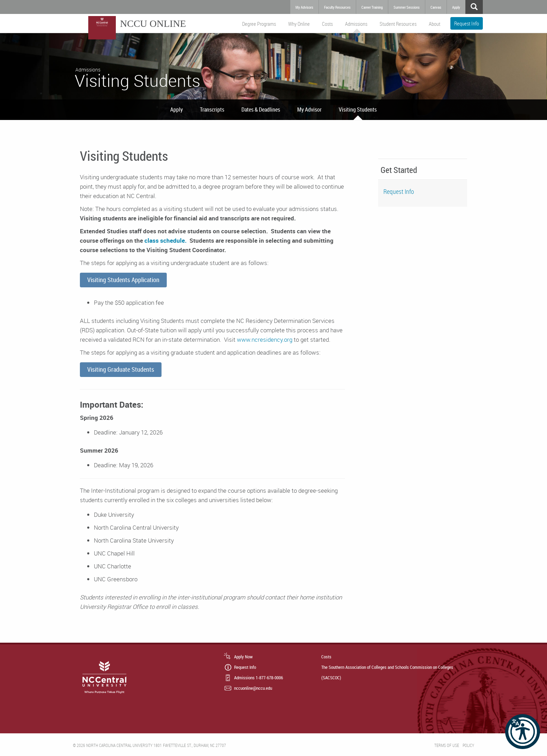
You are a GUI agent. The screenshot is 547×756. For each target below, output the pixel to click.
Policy (468, 745)
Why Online (299, 24)
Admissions (356, 24)
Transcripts (212, 109)
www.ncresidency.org (265, 339)
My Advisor (309, 109)
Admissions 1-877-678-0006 (258, 678)
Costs (327, 24)
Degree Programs (259, 24)
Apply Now (243, 657)
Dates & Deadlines (261, 109)
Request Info (467, 23)
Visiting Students (358, 109)
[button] (523, 732)
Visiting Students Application (123, 280)
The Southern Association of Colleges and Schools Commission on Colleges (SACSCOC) (387, 672)
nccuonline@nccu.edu (253, 688)
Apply (177, 109)
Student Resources (398, 24)
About (434, 24)
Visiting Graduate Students (121, 369)
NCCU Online (153, 24)
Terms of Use (447, 745)
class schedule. (165, 240)
